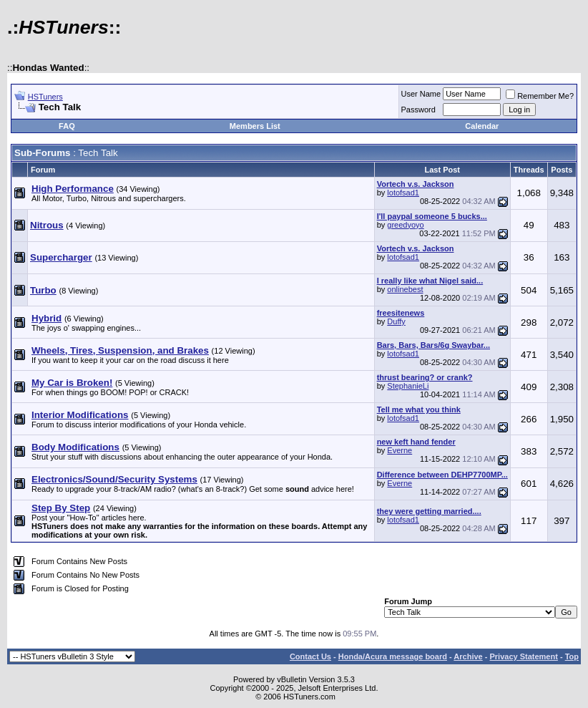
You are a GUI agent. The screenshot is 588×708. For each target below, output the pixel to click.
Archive (468, 656)
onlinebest (405, 289)
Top (572, 656)
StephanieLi (408, 386)
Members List (255, 126)
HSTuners (45, 97)
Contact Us (310, 656)
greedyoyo (405, 225)
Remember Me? (540, 96)
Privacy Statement (523, 656)
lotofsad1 (403, 193)
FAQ (67, 126)
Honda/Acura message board (393, 656)
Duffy (396, 321)
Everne (400, 450)
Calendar (482, 126)
